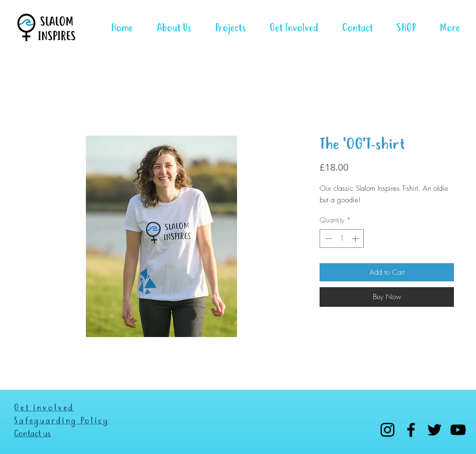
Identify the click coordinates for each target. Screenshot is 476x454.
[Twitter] (434, 430)
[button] (226, 28)
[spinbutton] (342, 239)
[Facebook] (411, 430)
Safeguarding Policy (61, 421)
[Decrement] (327, 239)
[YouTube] (458, 430)
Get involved (44, 408)
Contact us (32, 434)
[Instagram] (387, 430)
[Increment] (356, 239)
